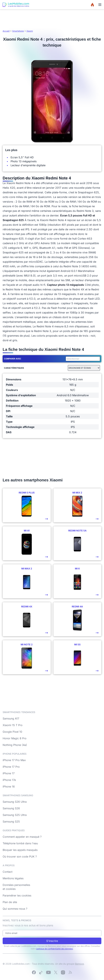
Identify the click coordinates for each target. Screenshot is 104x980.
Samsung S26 (11, 808)
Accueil (6, 31)
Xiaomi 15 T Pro (13, 725)
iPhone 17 (9, 773)
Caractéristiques (14, 368)
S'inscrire (52, 941)
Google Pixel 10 (12, 732)
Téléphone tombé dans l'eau (20, 843)
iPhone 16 (9, 787)
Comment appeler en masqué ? (22, 837)
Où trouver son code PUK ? (20, 857)
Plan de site (10, 902)
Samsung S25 (11, 822)
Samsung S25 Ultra (15, 815)
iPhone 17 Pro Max (14, 760)
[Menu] (100, 5)
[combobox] (82, 359)
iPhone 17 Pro (11, 767)
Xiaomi (30, 31)
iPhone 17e (9, 780)
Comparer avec (13, 359)
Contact (8, 872)
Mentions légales (13, 878)
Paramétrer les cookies (17, 895)
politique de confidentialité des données (55, 949)
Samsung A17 (11, 718)
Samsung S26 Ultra (15, 802)
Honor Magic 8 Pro (15, 738)
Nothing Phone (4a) (15, 745)
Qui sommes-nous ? (15, 909)
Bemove (79, 964)
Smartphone (18, 31)
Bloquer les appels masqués (20, 850)
